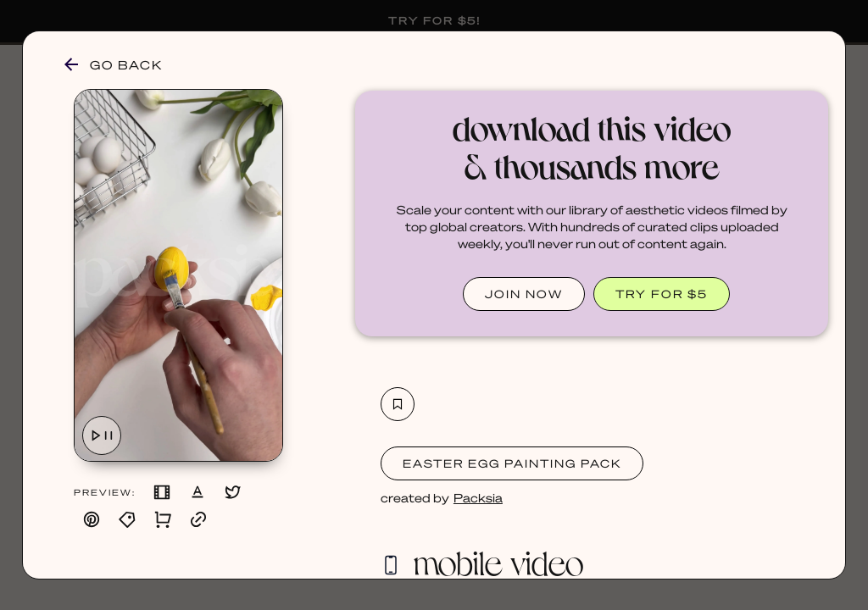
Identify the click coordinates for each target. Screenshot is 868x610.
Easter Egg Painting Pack (512, 463)
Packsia (478, 497)
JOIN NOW (524, 294)
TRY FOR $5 (662, 294)
